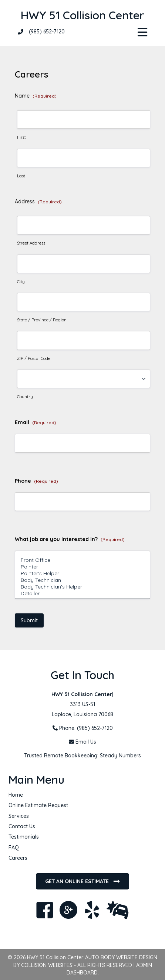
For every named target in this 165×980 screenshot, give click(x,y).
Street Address (31, 243)
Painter (82, 567)
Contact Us (22, 826)
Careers (18, 858)
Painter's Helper (82, 573)
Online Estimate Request (38, 805)
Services (19, 816)
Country (25, 397)
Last (21, 176)
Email (36, 422)
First (21, 137)
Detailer (82, 593)
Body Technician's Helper (82, 587)
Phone (36, 481)
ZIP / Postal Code (34, 358)
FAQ (14, 848)
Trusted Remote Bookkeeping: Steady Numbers (82, 756)
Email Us (86, 742)
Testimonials (24, 837)
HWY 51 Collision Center (82, 15)
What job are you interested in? (70, 539)
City (21, 282)
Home (16, 795)
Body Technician (82, 580)
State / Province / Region (42, 320)
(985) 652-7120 (47, 32)
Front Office (82, 560)
